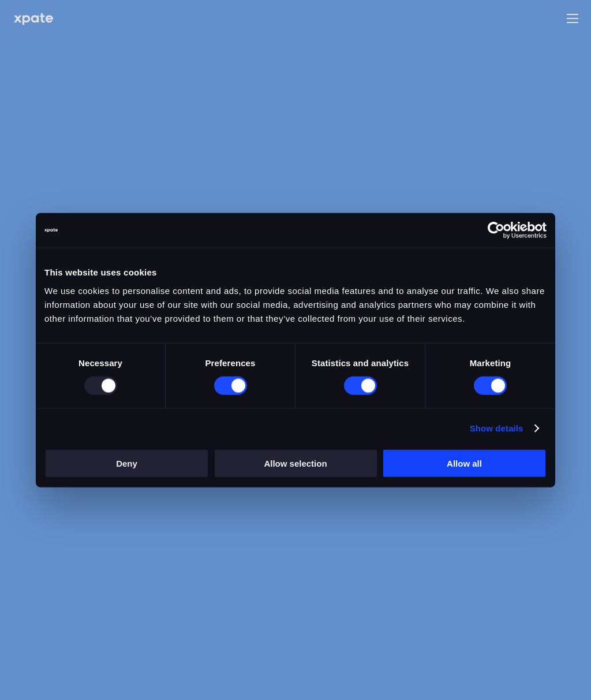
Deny (127, 463)
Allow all (464, 463)
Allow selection (295, 463)
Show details (497, 428)
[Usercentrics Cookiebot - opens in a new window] (496, 230)
